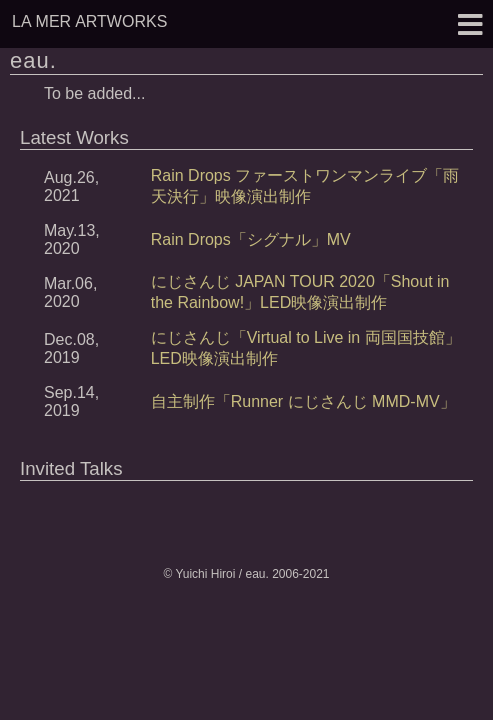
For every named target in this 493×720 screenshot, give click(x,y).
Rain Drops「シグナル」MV (251, 239)
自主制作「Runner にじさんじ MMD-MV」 (303, 401)
